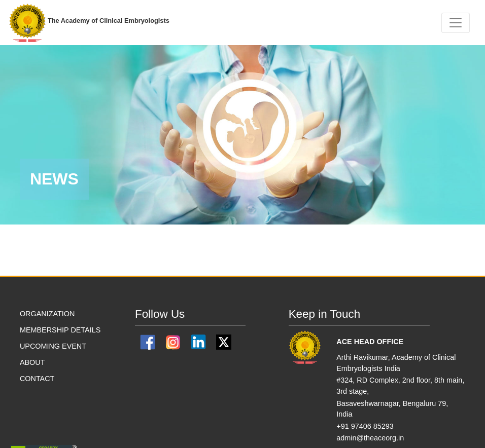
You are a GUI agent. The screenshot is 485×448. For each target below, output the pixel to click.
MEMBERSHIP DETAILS (60, 330)
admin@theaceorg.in (370, 438)
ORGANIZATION (47, 314)
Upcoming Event (53, 346)
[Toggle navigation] (456, 23)
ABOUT (32, 362)
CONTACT (37, 379)
